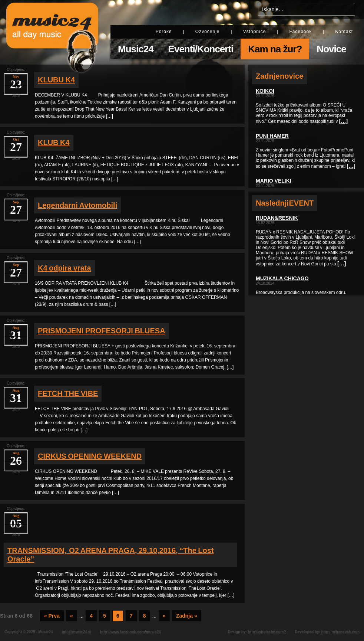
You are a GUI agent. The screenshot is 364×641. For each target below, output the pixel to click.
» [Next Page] (164, 616)
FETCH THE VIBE (68, 393)
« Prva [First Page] (52, 616)
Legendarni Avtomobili (77, 205)
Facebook (300, 32)
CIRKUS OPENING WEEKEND (90, 456)
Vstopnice (255, 32)
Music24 (136, 49)
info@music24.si (77, 632)
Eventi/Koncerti (201, 49)
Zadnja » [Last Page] (187, 616)
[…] (343, 121)
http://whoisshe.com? (267, 632)
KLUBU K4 (56, 80)
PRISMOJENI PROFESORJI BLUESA (102, 331)
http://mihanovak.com (340, 632)
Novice (331, 49)
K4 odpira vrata (64, 268)
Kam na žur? (275, 49)
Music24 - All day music (52, 32)
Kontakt (344, 32)
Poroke (164, 32)
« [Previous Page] (72, 616)
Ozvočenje (208, 32)
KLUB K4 (54, 143)
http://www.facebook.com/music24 (130, 632)
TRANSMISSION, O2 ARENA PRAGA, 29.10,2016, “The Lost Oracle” (111, 555)
